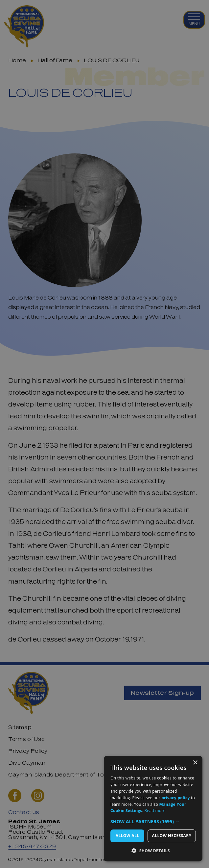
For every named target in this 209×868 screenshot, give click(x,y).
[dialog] (153, 809)
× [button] (195, 763)
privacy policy (175, 798)
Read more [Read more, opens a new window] (155, 811)
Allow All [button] (128, 836)
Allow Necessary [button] (172, 836)
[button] (153, 821)
